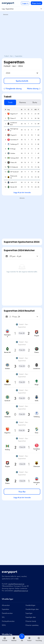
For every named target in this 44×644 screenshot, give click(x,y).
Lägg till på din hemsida (22, 192)
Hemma (22, 102)
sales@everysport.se (21, 591)
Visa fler (22, 492)
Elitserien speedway (32, 625)
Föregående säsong (13, 89)
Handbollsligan (30, 605)
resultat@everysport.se (16, 584)
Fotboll (29, 639)
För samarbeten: (8, 591)
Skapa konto (36, 3)
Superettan (5, 609)
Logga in (25, 3)
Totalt (10, 102)
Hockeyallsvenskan (8, 621)
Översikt (5, 639)
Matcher (14, 639)
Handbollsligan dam (32, 609)
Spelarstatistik (22, 81)
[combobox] (6, 73)
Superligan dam (31, 617)
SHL (3, 617)
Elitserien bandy (31, 621)
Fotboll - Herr (8, 56)
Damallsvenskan (7, 613)
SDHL (4, 625)
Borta (35, 102)
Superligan (29, 613)
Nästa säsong (34, 89)
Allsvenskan (6, 605)
